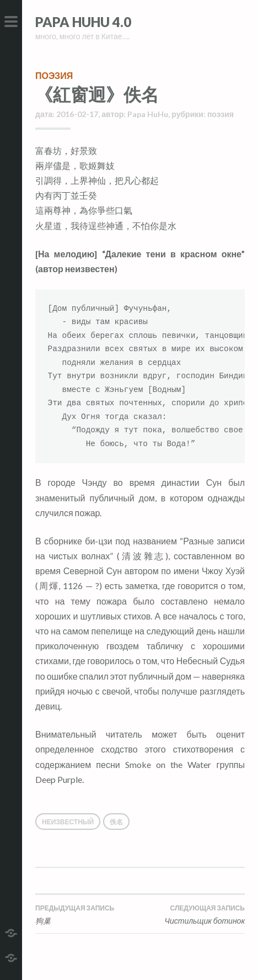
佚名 (116, 822)
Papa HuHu (148, 114)
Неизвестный (68, 822)
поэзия (54, 75)
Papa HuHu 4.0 (83, 22)
